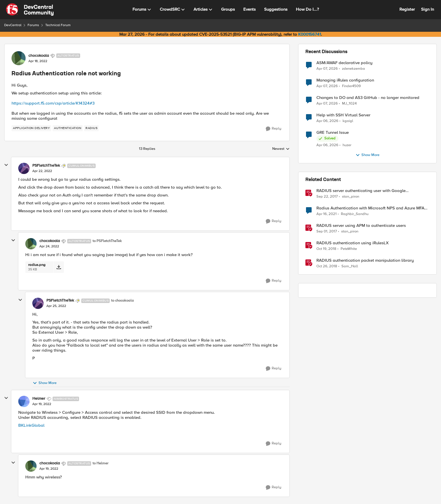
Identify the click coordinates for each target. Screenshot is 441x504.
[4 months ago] (327, 69)
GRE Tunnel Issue (333, 133)
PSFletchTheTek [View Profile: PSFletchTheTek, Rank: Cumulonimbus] (46, 166)
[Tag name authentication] (68, 128)
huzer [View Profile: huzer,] (347, 145)
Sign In (427, 9)
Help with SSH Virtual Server (343, 115)
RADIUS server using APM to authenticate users (361, 226)
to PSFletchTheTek (107, 241)
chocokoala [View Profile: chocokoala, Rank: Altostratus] (39, 56)
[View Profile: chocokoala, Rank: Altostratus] (19, 58)
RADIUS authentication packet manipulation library (365, 260)
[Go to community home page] (30, 10)
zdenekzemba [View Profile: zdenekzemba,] (354, 68)
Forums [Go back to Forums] (33, 25)
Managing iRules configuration (345, 80)
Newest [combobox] (281, 149)
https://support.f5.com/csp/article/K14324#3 (53, 103)
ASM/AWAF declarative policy (344, 63)
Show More (45, 383)
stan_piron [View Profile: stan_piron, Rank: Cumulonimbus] (351, 197)
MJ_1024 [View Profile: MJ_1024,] (349, 104)
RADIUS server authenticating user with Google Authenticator (361, 191)
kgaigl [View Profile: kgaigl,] (348, 121)
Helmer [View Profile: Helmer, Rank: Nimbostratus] (39, 399)
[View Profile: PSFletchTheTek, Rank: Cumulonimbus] (24, 168)
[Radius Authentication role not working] (42, 171)
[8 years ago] (327, 197)
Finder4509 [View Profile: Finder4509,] (351, 86)
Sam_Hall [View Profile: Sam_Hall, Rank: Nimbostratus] (350, 266)
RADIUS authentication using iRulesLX (353, 243)
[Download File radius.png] (59, 267)
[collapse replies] (6, 165)
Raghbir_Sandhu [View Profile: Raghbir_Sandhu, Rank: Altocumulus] (355, 214)
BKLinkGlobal (31, 425)
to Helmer (100, 463)
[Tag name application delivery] (31, 128)
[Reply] (274, 129)
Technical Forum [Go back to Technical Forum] (58, 25)
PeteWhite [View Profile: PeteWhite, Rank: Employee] (349, 249)
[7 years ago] (326, 249)
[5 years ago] (327, 214)
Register (407, 9)
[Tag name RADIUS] (91, 128)
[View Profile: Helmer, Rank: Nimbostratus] (24, 401)
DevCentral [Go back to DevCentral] (13, 25)
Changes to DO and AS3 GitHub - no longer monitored (368, 98)
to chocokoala (122, 301)
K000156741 (310, 34)
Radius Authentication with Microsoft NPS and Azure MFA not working (370, 208)
